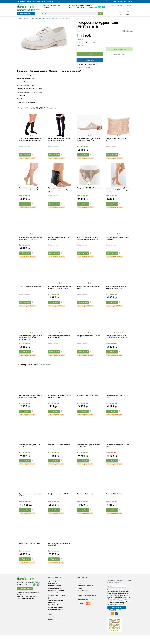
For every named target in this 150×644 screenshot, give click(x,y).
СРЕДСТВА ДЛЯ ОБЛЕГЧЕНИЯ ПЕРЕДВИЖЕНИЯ (55, 610)
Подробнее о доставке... (84, 67)
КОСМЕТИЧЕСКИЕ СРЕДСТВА (55, 621)
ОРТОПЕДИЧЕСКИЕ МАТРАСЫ (55, 619)
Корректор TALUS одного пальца (59, 452)
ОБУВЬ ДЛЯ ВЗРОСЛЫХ (54, 590)
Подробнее (80, 45)
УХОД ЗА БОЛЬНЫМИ (53, 614)
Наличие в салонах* (71, 71)
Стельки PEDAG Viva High (86, 502)
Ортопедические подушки (55, 616)
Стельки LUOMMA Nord (114, 502)
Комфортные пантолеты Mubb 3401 (89, 341)
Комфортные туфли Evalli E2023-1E (60, 502)
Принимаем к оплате (86, 609)
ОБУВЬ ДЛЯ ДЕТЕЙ (53, 592)
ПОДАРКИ (50, 629)
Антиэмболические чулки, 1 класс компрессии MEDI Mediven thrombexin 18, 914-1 (31, 343)
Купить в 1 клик (120, 54)
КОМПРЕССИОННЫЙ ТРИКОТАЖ (56, 602)
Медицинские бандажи (55, 597)
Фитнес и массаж (53, 607)
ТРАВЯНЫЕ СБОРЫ (53, 626)
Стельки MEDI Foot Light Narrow (30, 552)
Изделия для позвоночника (56, 600)
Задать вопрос (90, 60)
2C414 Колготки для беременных (30, 291)
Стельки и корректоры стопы (56, 605)
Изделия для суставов (54, 595)
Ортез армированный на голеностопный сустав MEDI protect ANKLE (60, 192)
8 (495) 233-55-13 (77, 7)
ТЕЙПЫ (50, 624)
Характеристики (38, 71)
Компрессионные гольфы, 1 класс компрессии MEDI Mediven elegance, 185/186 (118, 192)
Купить (90, 54)
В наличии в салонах (120, 49)
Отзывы (54, 71)
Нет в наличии (26, 156)
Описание (22, 71)
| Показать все (51, 108)
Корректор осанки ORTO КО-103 (88, 402)
